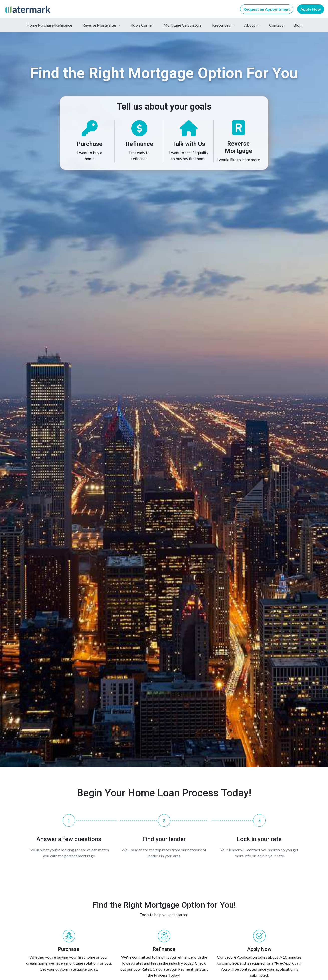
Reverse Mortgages (100, 25)
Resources (222, 25)
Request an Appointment (267, 9)
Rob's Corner (142, 25)
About (250, 25)
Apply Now (311, 9)
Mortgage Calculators (183, 25)
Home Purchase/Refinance (49, 25)
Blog (298, 25)
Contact (276, 25)
